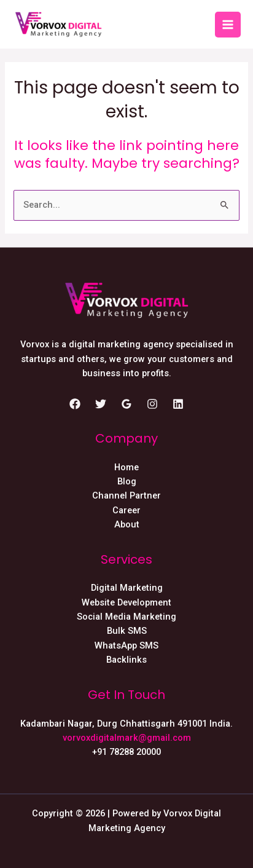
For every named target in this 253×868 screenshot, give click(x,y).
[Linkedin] (178, 404)
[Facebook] (75, 404)
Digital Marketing (127, 588)
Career (126, 510)
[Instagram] (152, 404)
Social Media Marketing (126, 617)
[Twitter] (101, 404)
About (127, 524)
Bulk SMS (127, 631)
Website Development (126, 602)
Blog (127, 481)
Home (126, 467)
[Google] (126, 404)
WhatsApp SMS (126, 645)
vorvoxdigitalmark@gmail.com (127, 738)
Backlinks (126, 660)
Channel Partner (126, 495)
